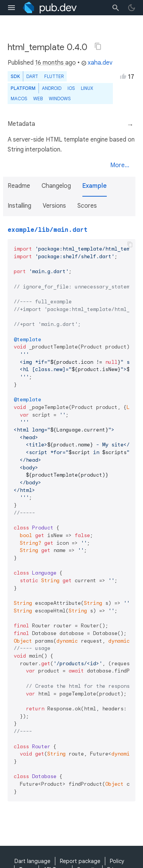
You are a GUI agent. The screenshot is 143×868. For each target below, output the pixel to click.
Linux (87, 88)
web (38, 99)
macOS (19, 99)
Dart (32, 76)
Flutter (54, 76)
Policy (117, 861)
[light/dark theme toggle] (132, 8)
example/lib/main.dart (48, 230)
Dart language (32, 861)
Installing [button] (19, 206)
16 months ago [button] (55, 63)
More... (120, 165)
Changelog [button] (56, 186)
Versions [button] (54, 206)
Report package (80, 861)
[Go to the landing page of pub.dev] (50, 8)
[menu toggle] (11, 8)
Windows (60, 99)
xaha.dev (97, 63)
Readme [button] (19, 186)
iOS (71, 88)
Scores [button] (87, 206)
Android (52, 88)
